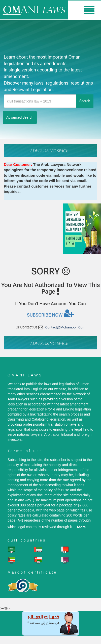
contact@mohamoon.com (65, 327)
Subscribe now (51, 313)
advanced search (20, 117)
